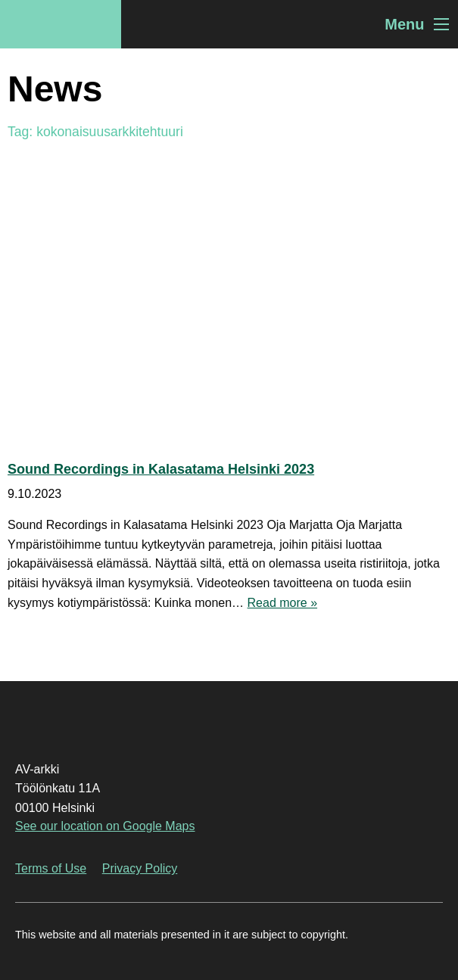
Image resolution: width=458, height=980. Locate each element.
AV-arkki (61, 24)
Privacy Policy (140, 868)
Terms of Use (51, 868)
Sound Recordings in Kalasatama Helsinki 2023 (161, 469)
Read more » (283, 603)
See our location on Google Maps (105, 826)
